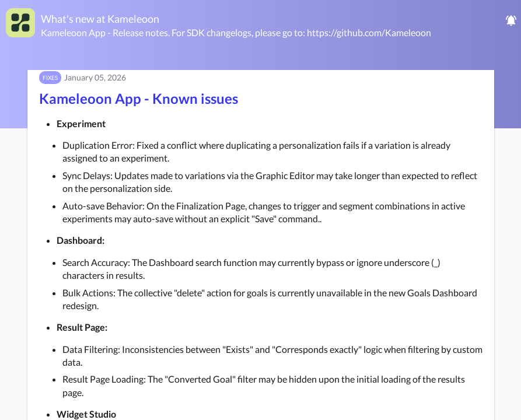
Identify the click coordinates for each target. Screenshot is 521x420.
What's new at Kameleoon (100, 19)
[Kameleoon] (20, 23)
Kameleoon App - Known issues (139, 98)
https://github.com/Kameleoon (369, 32)
